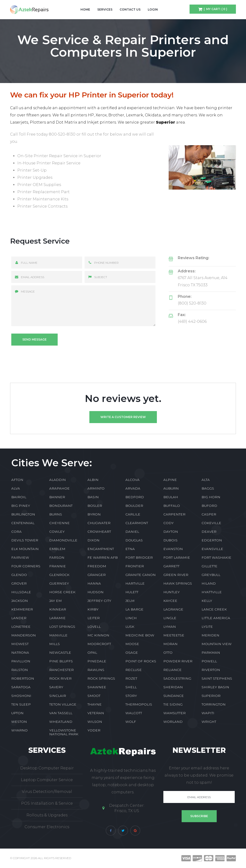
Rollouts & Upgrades (47, 815)
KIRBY (93, 609)
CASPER (209, 514)
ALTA (206, 480)
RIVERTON (211, 670)
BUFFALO (172, 506)
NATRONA (20, 652)
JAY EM (55, 601)
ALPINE (170, 480)
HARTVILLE (135, 583)
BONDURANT (61, 506)
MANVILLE (58, 635)
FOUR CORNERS (26, 566)
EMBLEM (57, 549)
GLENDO (19, 575)
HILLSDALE (21, 592)
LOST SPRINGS (62, 627)
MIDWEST (20, 644)
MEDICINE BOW (140, 635)
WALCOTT (134, 713)
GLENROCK (59, 575)
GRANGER (97, 575)
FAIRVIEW (20, 557)
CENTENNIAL (23, 523)
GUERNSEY (59, 583)
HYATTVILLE (212, 592)
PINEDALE (97, 661)
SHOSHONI (21, 696)
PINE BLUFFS (61, 661)
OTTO (168, 652)
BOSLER (95, 506)
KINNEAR (58, 609)
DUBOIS (170, 540)
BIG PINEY (21, 506)
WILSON (95, 722)
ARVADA (133, 488)
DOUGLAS (134, 540)
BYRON (94, 514)
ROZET (131, 678)
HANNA (94, 583)
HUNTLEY (172, 592)
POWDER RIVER (178, 661)
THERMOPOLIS (139, 704)
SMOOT (94, 696)
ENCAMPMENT (101, 549)
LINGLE (170, 618)
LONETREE (21, 627)
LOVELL (94, 627)
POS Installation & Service (47, 803)
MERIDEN (210, 635)
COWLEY (57, 532)
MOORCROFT (99, 644)
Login (153, 9)
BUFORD (209, 506)
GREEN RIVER (176, 575)
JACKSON (20, 601)
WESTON (19, 722)
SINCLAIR (58, 696)
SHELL (131, 687)
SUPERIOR (211, 696)
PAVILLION (21, 661)
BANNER (57, 497)
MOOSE (132, 644)
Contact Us (130, 9)
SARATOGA (21, 687)
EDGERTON (212, 540)
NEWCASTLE (60, 652)
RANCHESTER (61, 670)
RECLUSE (134, 670)
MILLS (55, 644)
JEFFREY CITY (99, 601)
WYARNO (19, 730)
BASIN (93, 497)
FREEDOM (97, 566)
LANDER (19, 618)
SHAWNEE (97, 687)
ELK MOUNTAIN (25, 549)
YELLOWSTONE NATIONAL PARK (64, 732)
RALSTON (20, 670)
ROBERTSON (23, 678)
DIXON (93, 540)
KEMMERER (22, 609)
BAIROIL (19, 497)
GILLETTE (209, 566)
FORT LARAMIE (177, 557)
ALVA (16, 488)
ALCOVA (132, 480)
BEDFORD (135, 497)
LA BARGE (134, 609)
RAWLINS (96, 670)
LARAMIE (57, 618)
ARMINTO (96, 488)
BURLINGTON (23, 514)
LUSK (130, 627)
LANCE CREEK (214, 609)
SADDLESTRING (177, 678)
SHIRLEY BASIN (215, 687)
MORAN (170, 644)
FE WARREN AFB (103, 557)
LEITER (94, 618)
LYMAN (170, 627)
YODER (94, 730)
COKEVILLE (211, 523)
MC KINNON (98, 635)
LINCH (131, 618)
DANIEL (132, 532)
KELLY (207, 601)
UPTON (17, 713)
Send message (34, 339)
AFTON (17, 480)
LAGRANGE (173, 609)
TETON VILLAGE (63, 704)
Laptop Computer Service (47, 780)
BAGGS (208, 488)
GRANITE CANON (141, 575)
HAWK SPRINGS (178, 583)
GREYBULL (211, 575)
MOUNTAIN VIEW (217, 644)
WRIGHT (209, 722)
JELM (130, 601)
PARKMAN (211, 652)
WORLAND (173, 722)
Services (105, 9)
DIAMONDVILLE (63, 540)
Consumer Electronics (47, 827)
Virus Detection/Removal (47, 792)
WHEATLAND (61, 722)
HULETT (132, 592)
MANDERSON (24, 635)
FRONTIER (135, 566)
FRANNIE (58, 566)
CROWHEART (99, 532)
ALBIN (93, 480)
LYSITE (207, 627)
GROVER (19, 583)
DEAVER (209, 532)
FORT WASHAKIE (216, 557)
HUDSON (95, 592)
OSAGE (132, 652)
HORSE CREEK (62, 592)
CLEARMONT (137, 523)
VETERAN (96, 713)
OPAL (92, 652)
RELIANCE (172, 670)
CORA (16, 532)
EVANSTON (173, 549)
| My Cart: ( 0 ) (215, 9)
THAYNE (95, 704)
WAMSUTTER (175, 713)
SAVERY (56, 687)
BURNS (56, 514)
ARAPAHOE (59, 488)
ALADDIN (58, 480)
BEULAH (171, 497)
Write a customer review (123, 417)
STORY (131, 696)
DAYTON (171, 532)
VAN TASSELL (61, 713)
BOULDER (134, 506)
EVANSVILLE (212, 549)
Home (85, 9)
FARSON (57, 557)
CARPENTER (174, 514)
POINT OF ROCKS (141, 661)
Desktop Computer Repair (47, 768)
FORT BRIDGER (139, 557)
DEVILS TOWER (25, 540)
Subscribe (199, 816)
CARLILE (133, 514)
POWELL (209, 661)
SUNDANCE (174, 696)
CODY (169, 523)
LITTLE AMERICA (216, 618)
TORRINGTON (214, 704)
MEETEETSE (174, 635)
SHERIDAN (173, 687)
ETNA (130, 549)
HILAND (209, 583)
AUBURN (171, 488)
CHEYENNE (59, 523)
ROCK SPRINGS (101, 678)
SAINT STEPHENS (217, 678)
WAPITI (208, 713)
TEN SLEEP (21, 704)
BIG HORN (211, 497)
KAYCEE (170, 601)
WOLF (131, 722)
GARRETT (171, 566)
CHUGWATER (99, 523)
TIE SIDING (173, 704)
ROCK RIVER (60, 678)
